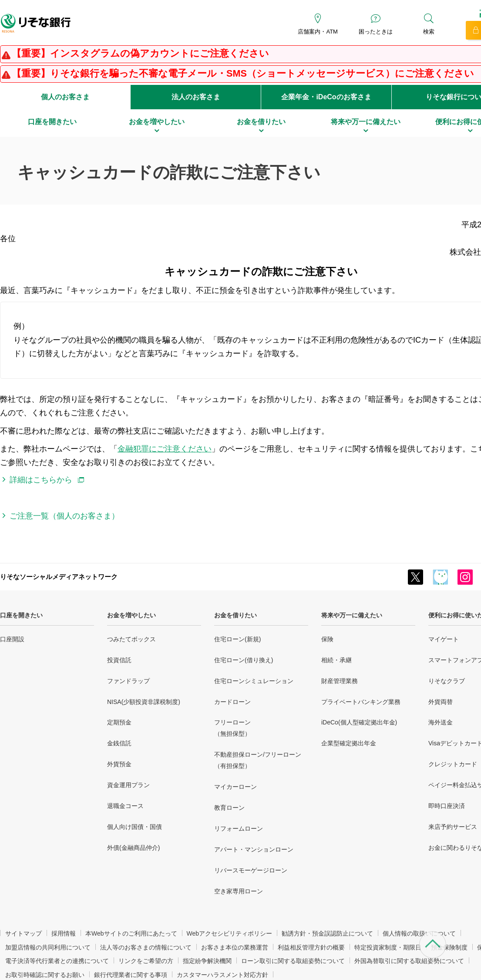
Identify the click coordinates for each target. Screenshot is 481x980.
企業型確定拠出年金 (349, 743)
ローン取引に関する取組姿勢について (293, 961)
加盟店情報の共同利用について (48, 947)
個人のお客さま (65, 97)
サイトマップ (24, 933)
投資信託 (119, 660)
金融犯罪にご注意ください (165, 449)
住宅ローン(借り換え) (244, 660)
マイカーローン (235, 787)
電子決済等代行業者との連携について (57, 961)
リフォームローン (239, 828)
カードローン (232, 702)
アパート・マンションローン (254, 849)
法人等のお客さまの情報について (146, 947)
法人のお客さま (196, 97)
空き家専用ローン (239, 891)
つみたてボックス (131, 639)
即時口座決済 (447, 806)
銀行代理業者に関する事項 (131, 975)
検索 (429, 32)
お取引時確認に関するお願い (45, 975)
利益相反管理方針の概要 (311, 947)
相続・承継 (336, 660)
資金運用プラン (128, 785)
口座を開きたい (21, 615)
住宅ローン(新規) (237, 639)
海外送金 (441, 722)
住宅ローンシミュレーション (254, 681)
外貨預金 (119, 764)
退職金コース (125, 806)
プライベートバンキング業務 (361, 702)
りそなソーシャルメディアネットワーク (59, 577)
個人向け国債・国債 (135, 827)
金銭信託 (119, 743)
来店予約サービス (453, 827)
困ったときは (376, 32)
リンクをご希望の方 (146, 961)
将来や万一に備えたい (352, 615)
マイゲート (444, 639)
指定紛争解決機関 (207, 961)
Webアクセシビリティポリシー (230, 933)
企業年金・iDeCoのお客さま (326, 97)
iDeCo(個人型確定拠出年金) (359, 722)
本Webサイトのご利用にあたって (131, 933)
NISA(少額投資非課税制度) (144, 702)
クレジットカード (453, 764)
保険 (327, 639)
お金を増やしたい (131, 615)
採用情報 (64, 933)
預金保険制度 (449, 947)
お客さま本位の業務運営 (235, 947)
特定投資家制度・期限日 (388, 947)
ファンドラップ (128, 681)
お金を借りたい (235, 615)
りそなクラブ (447, 681)
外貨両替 (441, 702)
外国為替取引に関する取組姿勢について (409, 961)
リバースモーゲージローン (251, 870)
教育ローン (229, 808)
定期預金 (119, 722)
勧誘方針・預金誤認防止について (327, 933)
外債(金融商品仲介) (133, 848)
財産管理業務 (340, 681)
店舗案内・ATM (318, 32)
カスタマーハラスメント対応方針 (222, 975)
